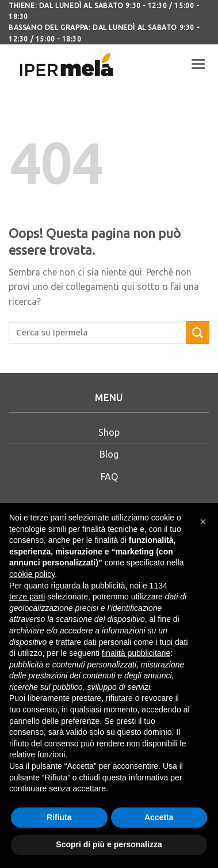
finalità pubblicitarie (136, 653)
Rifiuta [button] (59, 817)
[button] (203, 522)
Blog (109, 454)
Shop (109, 432)
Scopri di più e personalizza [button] (109, 844)
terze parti (27, 597)
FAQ (109, 477)
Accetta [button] (159, 817)
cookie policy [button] (32, 574)
